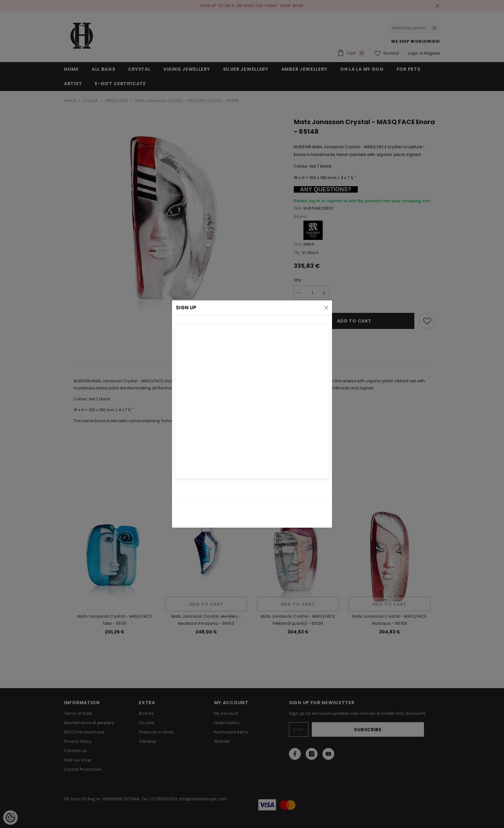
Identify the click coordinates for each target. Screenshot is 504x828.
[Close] (326, 308)
